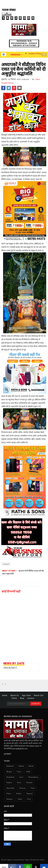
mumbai (29, 783)
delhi (28, 772)
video (20, 799)
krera (19, 783)
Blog (22, 698)
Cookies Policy (35, 54)
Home (5, 695)
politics (19, 794)
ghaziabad (10, 777)
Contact (31, 698)
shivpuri (6, 564)
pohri (33, 788)
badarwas (10, 766)
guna (21, 777)
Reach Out (39, 695)
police (9, 794)
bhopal (9, 772)
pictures (22, 788)
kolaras (9, 783)
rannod (30, 794)
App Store (26, 695)
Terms (14, 698)
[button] (4, 54)
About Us (15, 695)
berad (31, 766)
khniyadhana (33, 777)
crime (19, 772)
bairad (21, 766)
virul (29, 799)
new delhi (10, 788)
